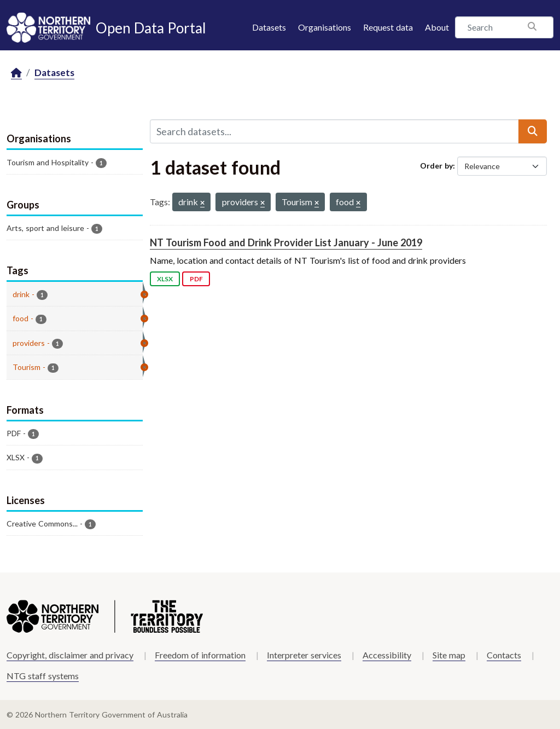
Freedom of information (200, 655)
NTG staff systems (43, 676)
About (437, 27)
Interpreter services (304, 655)
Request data (388, 27)
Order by (436, 166)
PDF (196, 279)
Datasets (269, 27)
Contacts (504, 655)
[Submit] (533, 131)
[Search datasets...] (334, 131)
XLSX (165, 279)
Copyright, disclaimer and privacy (70, 655)
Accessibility (387, 655)
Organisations (325, 27)
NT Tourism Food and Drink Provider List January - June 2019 (286, 242)
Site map (449, 655)
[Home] (16, 73)
